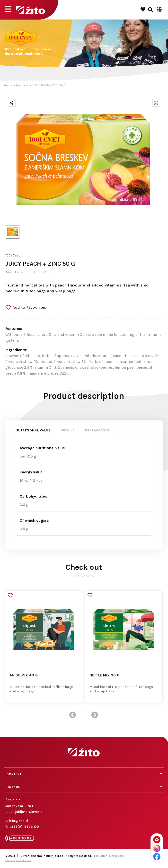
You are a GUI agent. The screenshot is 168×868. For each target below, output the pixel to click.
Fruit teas (22, 85)
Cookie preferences (18, 860)
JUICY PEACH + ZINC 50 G (49, 85)
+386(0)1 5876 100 (24, 827)
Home (8, 85)
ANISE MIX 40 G (24, 675)
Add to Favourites (29, 307)
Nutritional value (33, 430)
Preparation (97, 430)
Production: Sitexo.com (108, 856)
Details (68, 430)
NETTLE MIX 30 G (105, 675)
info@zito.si (19, 821)
